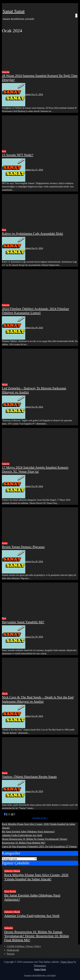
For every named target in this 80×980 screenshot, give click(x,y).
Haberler (6, 72)
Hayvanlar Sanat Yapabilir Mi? (23, 622)
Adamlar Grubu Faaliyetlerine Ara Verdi (22, 835)
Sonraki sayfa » (40, 818)
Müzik (5, 385)
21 (12, 814)
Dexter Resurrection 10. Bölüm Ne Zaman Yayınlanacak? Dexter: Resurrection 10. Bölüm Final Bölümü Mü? (37, 936)
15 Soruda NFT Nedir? (18, 155)
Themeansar (40, 966)
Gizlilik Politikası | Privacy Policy (24, 946)
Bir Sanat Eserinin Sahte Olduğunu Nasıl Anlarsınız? (28, 832)
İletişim (11, 954)
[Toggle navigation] (4, 5)
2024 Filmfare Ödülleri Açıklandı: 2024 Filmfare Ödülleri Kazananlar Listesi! (35, 311)
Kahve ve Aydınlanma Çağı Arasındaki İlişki (32, 233)
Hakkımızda (13, 950)
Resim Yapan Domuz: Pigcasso (23, 547)
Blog (4, 151)
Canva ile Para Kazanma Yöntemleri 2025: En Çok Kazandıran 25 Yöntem (39, 846)
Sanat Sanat (14, 11)
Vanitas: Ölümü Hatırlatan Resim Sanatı (29, 777)
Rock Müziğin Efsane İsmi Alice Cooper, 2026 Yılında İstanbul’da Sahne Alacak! (36, 877)
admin (17, 94)
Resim (5, 543)
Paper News (67, 962)
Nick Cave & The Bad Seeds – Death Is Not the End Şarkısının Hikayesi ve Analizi (38, 699)
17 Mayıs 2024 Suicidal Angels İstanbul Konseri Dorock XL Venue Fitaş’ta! (35, 469)
